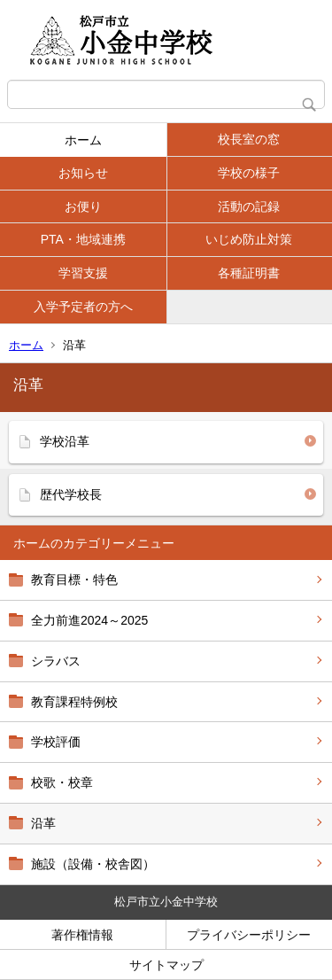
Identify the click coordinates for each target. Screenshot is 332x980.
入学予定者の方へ (83, 307)
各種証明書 (249, 273)
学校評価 (56, 742)
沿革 (43, 823)
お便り (83, 206)
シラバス (56, 661)
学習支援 (83, 273)
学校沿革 (65, 441)
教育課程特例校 (74, 702)
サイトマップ (166, 965)
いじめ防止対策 (249, 239)
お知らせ (83, 173)
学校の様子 (249, 173)
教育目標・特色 (74, 579)
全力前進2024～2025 (89, 620)
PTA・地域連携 (83, 239)
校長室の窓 (249, 139)
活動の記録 (249, 206)
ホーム (83, 140)
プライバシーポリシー (249, 935)
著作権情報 (82, 935)
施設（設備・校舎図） (93, 864)
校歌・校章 (62, 782)
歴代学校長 (71, 494)
